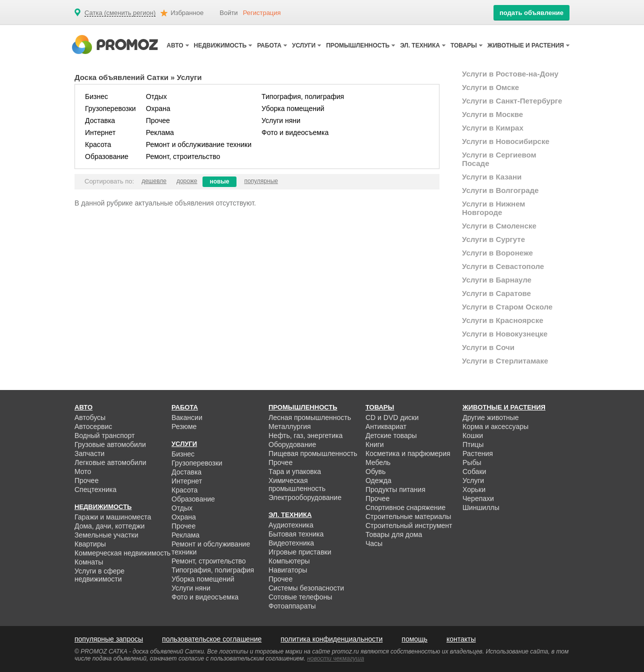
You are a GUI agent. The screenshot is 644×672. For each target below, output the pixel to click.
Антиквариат (386, 426)
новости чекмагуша (335, 658)
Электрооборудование (305, 497)
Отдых (156, 96)
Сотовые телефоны (300, 597)
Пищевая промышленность (313, 453)
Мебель (378, 462)
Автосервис (93, 426)
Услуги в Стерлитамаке (505, 361)
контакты (461, 639)
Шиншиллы (481, 507)
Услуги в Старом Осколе (507, 307)
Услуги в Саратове (496, 293)
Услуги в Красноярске (503, 320)
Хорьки (474, 489)
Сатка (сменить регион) (120, 13)
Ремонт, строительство (183, 156)
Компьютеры (289, 561)
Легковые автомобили (110, 462)
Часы (374, 543)
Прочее (158, 120)
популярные (261, 181)
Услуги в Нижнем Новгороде (493, 208)
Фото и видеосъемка (295, 132)
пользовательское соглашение (212, 639)
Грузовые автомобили (110, 444)
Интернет (100, 132)
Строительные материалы (408, 516)
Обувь (375, 471)
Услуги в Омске (490, 87)
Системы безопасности (306, 588)
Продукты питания (395, 489)
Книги (375, 444)
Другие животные (491, 417)
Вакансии (187, 417)
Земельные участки (106, 535)
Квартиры (90, 544)
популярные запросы (109, 639)
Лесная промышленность (310, 417)
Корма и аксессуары (495, 426)
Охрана (158, 108)
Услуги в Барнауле (497, 280)
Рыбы (472, 462)
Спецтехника (95, 489)
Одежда (378, 480)
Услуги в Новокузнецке (505, 334)
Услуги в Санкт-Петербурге (512, 101)
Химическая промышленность (297, 484)
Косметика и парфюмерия (408, 453)
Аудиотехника (291, 525)
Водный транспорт (104, 435)
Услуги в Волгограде (500, 190)
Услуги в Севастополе (503, 266)
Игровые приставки (300, 552)
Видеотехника (291, 543)
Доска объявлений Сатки (121, 77)
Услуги (473, 480)
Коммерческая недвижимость (122, 553)
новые (220, 181)
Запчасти (89, 453)
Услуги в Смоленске (499, 226)
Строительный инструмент (409, 525)
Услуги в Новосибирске (506, 141)
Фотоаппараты (292, 606)
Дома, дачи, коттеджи (109, 526)
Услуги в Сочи (488, 347)
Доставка (100, 120)
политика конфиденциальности (331, 639)
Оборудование (292, 444)
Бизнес (96, 96)
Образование (107, 156)
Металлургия (290, 426)
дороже (187, 181)
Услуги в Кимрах (493, 128)
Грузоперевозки (110, 108)
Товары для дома (394, 534)
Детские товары (391, 435)
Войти (228, 13)
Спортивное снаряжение (405, 507)
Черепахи (478, 498)
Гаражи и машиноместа (113, 517)
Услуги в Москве (492, 114)
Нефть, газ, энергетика (305, 435)
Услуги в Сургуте (493, 239)
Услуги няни (281, 120)
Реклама (160, 132)
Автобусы (90, 417)
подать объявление (531, 13)
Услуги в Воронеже (497, 253)
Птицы (473, 444)
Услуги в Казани (492, 177)
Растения (478, 453)
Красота (98, 144)
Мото (83, 471)
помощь (414, 639)
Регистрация (262, 13)
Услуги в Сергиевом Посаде (499, 159)
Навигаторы (288, 570)
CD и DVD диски (392, 417)
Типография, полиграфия (303, 96)
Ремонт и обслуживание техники (199, 144)
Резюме (184, 426)
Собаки (474, 471)
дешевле (154, 181)
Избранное (187, 13)
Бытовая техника (296, 534)
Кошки (473, 435)
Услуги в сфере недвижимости (99, 575)
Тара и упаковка (295, 471)
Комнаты (89, 562)
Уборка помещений (293, 108)
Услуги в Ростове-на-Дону (510, 74)
